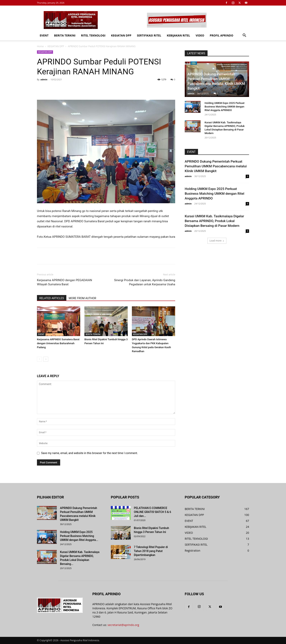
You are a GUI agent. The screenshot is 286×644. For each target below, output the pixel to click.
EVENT (44, 35)
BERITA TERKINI (65, 35)
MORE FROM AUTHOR (82, 298)
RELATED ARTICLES (52, 298)
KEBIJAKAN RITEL (178, 35)
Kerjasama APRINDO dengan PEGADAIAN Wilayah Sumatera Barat (65, 282)
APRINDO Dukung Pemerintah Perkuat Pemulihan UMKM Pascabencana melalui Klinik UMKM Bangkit (216, 166)
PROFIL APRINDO (221, 35)
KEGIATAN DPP (121, 35)
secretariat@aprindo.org (123, 625)
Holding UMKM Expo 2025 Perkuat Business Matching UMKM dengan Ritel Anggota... (79, 536)
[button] (244, 36)
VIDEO (200, 35)
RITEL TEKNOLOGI (93, 35)
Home (40, 46)
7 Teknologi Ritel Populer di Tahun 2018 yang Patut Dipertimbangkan (151, 551)
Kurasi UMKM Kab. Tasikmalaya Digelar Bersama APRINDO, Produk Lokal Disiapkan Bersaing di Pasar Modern (214, 221)
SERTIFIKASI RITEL (149, 35)
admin (44, 79)
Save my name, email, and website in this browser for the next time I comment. (89, 453)
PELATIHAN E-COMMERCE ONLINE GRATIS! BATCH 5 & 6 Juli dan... (152, 512)
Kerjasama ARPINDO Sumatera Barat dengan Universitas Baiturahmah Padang (58, 343)
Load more (217, 241)
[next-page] (46, 359)
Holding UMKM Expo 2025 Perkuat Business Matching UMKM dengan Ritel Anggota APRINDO (225, 107)
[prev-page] (39, 359)
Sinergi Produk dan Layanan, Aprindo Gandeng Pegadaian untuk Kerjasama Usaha (145, 282)
